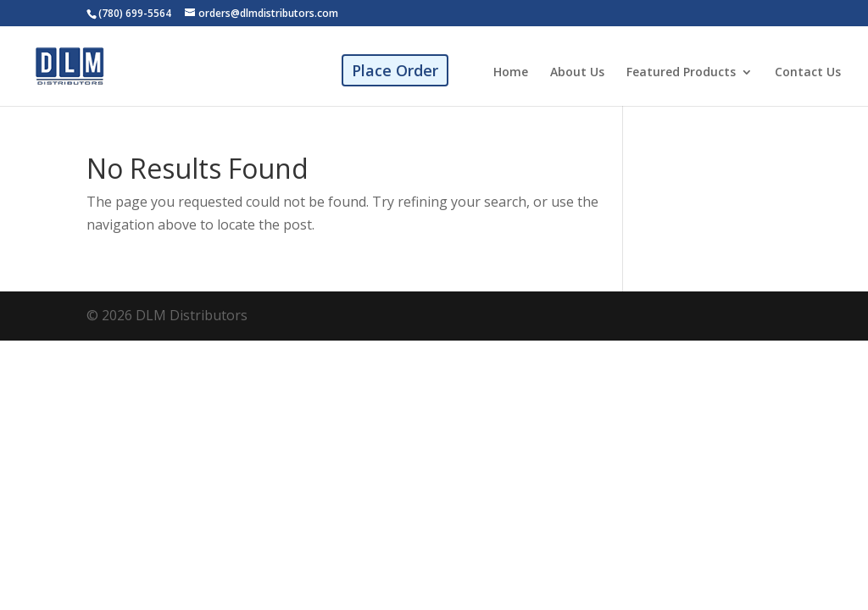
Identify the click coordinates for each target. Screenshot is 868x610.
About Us (577, 73)
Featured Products (681, 73)
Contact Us (808, 73)
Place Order (395, 70)
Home (511, 73)
